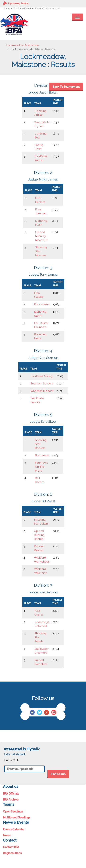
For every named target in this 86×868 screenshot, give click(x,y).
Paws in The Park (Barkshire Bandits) (24, 9)
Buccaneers (42, 304)
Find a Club (58, 774)
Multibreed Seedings (17, 817)
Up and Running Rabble (39, 535)
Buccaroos (42, 455)
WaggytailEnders (42, 391)
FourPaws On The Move (41, 467)
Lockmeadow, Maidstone (22, 45)
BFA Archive (11, 800)
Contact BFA (11, 847)
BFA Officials (11, 794)
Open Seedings (13, 811)
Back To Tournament (66, 87)
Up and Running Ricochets (42, 236)
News (7, 835)
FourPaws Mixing (41, 376)
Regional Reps (12, 853)
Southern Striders (42, 383)
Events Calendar (14, 829)
